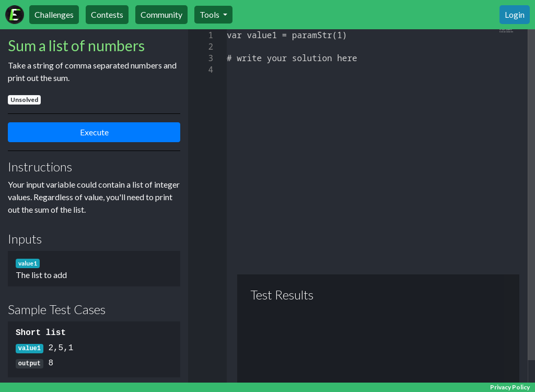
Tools (210, 14)
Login (515, 14)
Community (161, 14)
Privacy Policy (510, 387)
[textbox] (227, 30)
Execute (94, 132)
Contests (107, 14)
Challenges (54, 14)
